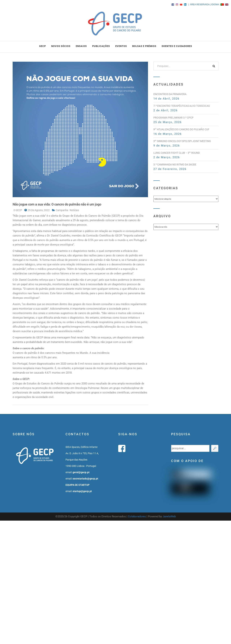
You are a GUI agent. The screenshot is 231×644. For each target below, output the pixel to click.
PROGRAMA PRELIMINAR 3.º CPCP (173, 118)
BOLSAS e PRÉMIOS (144, 46)
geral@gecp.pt (81, 472)
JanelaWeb (169, 516)
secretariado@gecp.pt (85, 479)
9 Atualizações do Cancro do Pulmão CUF (181, 129)
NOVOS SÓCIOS (61, 46)
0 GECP (18, 210)
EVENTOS (121, 46)
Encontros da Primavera (170, 94)
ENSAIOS (81, 46)
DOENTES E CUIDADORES (177, 46)
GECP (43, 46)
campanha (62, 210)
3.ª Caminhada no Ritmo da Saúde (175, 165)
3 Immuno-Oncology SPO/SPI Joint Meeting (182, 141)
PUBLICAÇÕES (101, 46)
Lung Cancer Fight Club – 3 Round (177, 153)
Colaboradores (137, 516)
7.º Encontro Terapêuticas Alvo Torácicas (182, 106)
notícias (74, 210)
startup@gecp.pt (82, 491)
